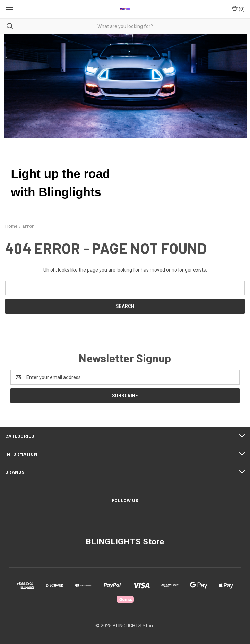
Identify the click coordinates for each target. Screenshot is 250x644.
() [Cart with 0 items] (238, 9)
